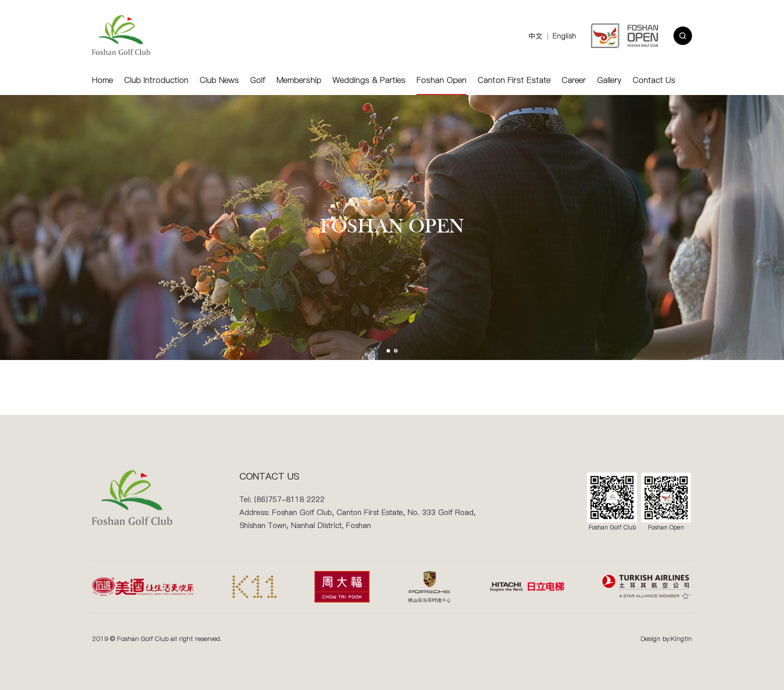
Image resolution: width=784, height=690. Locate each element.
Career (574, 80)
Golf (258, 80)
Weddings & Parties (369, 80)
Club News (219, 80)
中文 (535, 36)
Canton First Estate (514, 80)
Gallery (609, 80)
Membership (299, 80)
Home (102, 80)
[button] (388, 351)
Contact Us (654, 80)
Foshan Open (441, 80)
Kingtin (681, 638)
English (564, 36)
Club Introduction (156, 80)
